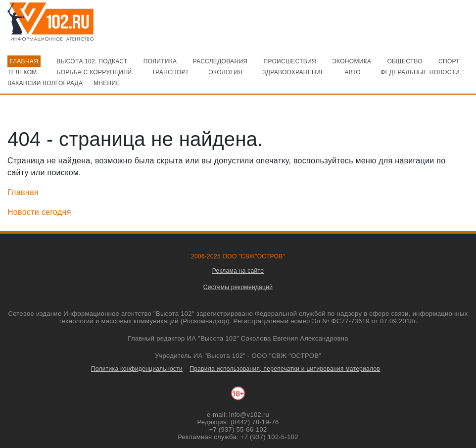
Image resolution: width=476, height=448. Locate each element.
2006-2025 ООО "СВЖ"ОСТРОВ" (238, 256)
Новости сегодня (39, 212)
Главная (23, 192)
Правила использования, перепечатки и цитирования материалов (285, 369)
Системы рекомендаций (238, 287)
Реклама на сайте (238, 271)
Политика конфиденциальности (137, 369)
